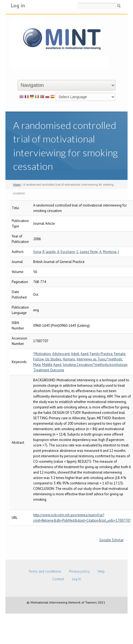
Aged (84, 354)
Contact (58, 579)
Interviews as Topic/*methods (99, 359)
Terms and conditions (45, 571)
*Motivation (42, 354)
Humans (69, 359)
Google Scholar (111, 540)
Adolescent (61, 354)
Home (17, 185)
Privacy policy (79, 571)
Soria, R (39, 252)
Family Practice (101, 354)
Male (37, 365)
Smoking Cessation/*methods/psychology (95, 365)
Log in (18, 5)
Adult (75, 354)
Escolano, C (70, 252)
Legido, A (52, 252)
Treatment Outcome (49, 370)
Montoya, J (111, 252)
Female (120, 354)
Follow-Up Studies (47, 359)
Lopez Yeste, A (91, 252)
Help (101, 571)
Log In (77, 579)
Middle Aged (52, 365)
